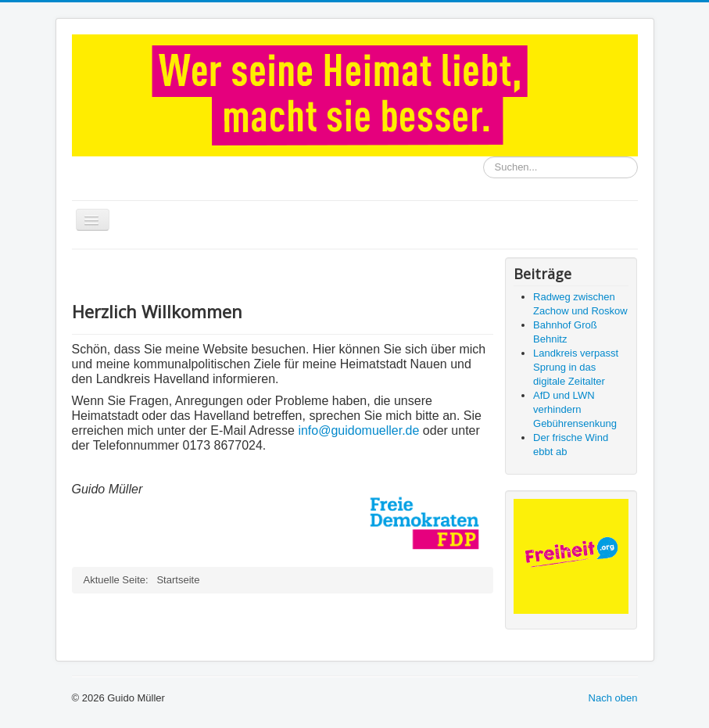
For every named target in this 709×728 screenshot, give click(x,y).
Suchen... (483, 157)
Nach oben (613, 698)
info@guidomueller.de (358, 430)
